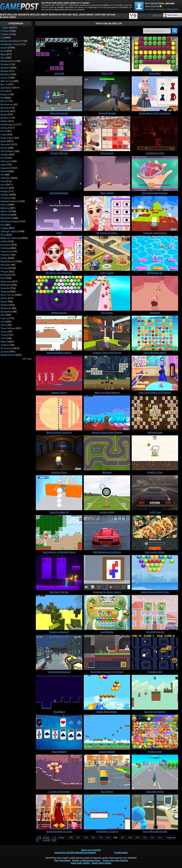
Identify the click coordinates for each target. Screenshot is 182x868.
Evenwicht (6, 245)
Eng (3, 225)
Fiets (3, 91)
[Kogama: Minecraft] (59, 612)
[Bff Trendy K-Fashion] (107, 213)
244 (101, 838)
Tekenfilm (5, 178)
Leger (3, 165)
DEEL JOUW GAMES (83, 15)
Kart (3, 175)
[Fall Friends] (107, 293)
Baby (3, 54)
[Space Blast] (155, 54)
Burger (4, 115)
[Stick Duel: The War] (59, 573)
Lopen (4, 318)
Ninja (3, 235)
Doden (4, 258)
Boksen (4, 94)
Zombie (4, 352)
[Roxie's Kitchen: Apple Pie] (59, 413)
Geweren (5, 68)
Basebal (5, 71)
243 (93, 838)
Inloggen (161, 9)
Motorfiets (6, 218)
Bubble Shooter (8, 355)
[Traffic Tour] (155, 493)
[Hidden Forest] (155, 732)
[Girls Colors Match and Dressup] (155, 373)
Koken (4, 205)
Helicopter (6, 161)
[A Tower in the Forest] (59, 772)
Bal (2, 98)
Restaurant (6, 282)
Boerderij (5, 111)
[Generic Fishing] (59, 373)
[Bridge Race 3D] (155, 253)
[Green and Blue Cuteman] (59, 333)
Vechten (5, 195)
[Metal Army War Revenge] (107, 373)
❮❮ (44, 838)
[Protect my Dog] (155, 453)
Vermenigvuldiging (10, 221)
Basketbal (5, 74)
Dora (3, 131)
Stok (3, 315)
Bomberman (7, 104)
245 (108, 838)
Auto (3, 185)
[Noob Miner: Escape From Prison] (107, 652)
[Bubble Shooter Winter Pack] (155, 573)
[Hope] (59, 213)
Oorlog (4, 128)
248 (130, 838)
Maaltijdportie (8, 261)
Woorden (5, 288)
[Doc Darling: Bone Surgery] (155, 174)
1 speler (5, 28)
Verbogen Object (9, 231)
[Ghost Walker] (107, 174)
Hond (3, 51)
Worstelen (6, 265)
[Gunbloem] (155, 293)
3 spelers (5, 34)
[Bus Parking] (107, 772)
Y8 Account (6, 348)
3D (2, 38)
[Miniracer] (107, 453)
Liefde (4, 241)
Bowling (5, 108)
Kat (2, 278)
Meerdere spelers (9, 201)
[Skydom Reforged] (59, 134)
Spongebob (6, 312)
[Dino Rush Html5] (155, 772)
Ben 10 (4, 84)
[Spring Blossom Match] (155, 333)
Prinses (4, 275)
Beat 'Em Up (7, 81)
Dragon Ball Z (7, 138)
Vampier (5, 64)
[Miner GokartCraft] (59, 94)
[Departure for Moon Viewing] (107, 573)
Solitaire (5, 305)
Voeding (5, 248)
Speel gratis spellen (80, 863)
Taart (3, 181)
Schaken (5, 118)
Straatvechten (8, 61)
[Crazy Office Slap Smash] (155, 812)
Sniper (4, 302)
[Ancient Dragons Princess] (59, 812)
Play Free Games (62, 860)
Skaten (4, 298)
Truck (3, 335)
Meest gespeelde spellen (56, 15)
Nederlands (171, 15)
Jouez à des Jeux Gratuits (115, 860)
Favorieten (150, 9)
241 (78, 838)
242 (86, 838)
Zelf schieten (7, 151)
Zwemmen (6, 251)
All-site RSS (68, 853)
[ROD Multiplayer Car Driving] (107, 533)
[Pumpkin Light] (155, 652)
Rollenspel (6, 285)
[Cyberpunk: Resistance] (59, 652)
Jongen (4, 198)
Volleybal (5, 345)
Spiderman (6, 308)
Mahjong (5, 208)
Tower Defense (8, 328)
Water (4, 342)
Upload (58, 853)
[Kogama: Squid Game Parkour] (107, 413)
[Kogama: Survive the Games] (107, 333)
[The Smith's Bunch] (155, 612)
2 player (5, 31)
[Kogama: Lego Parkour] (155, 213)
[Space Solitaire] (59, 732)
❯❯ (49, 840)
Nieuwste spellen (29, 15)
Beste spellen (8, 15)
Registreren (173, 9)
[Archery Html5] (107, 493)
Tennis (4, 325)
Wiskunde (5, 215)
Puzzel (4, 268)
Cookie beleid (121, 853)
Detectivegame (8, 125)
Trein (3, 338)
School (4, 148)
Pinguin (4, 272)
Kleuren (4, 188)
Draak (4, 135)
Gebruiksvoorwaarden (85, 853)
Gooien (4, 78)
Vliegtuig (5, 292)
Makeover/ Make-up (10, 238)
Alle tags (27, 359)
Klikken (4, 121)
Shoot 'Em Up (7, 295)
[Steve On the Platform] (155, 692)
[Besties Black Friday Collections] (155, 94)
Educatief (5, 145)
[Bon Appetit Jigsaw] (155, 533)
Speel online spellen (102, 863)
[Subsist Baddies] (107, 732)
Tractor (4, 332)
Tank (3, 322)
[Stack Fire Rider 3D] (59, 493)
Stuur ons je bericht (91, 850)
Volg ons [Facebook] (157, 15)
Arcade (4, 48)
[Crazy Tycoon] (107, 253)
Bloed (3, 141)
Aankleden (6, 88)
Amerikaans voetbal (11, 44)
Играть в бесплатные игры (86, 860)
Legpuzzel (6, 168)
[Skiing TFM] (107, 54)
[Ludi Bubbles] (107, 612)
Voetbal (4, 155)
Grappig (5, 228)
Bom (3, 101)
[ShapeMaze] (59, 692)
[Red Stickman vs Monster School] (59, 533)
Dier (3, 158)
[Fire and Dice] (107, 134)
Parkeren (5, 255)
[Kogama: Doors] (59, 453)
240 (71, 838)
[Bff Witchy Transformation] (59, 253)
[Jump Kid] (59, 54)
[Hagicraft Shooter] (107, 94)
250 (145, 838)
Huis (3, 58)
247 (123, 838)
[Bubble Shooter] (59, 293)
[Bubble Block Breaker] (107, 692)
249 (138, 838)
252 (160, 838)
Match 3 (5, 211)
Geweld (4, 171)
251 (152, 838)
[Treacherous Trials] (155, 134)
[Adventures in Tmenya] (107, 812)
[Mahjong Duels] (155, 413)
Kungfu (4, 191)
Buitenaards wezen (10, 41)
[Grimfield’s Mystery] (59, 174)
